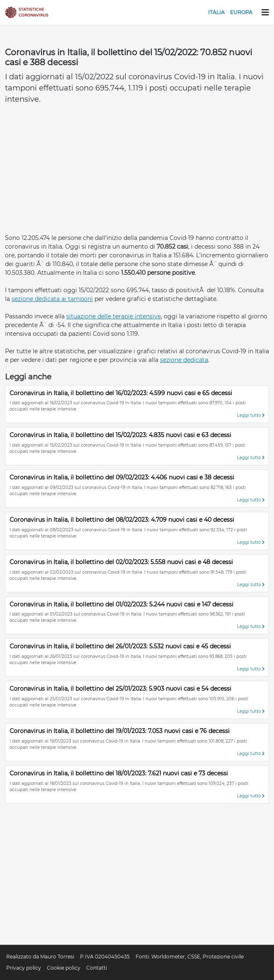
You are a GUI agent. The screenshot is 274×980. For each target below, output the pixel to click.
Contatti (97, 968)
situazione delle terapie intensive (114, 316)
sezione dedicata (184, 360)
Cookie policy (64, 968)
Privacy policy (24, 968)
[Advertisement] (137, 171)
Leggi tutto (251, 415)
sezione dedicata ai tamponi (52, 299)
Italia (216, 12)
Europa (241, 12)
